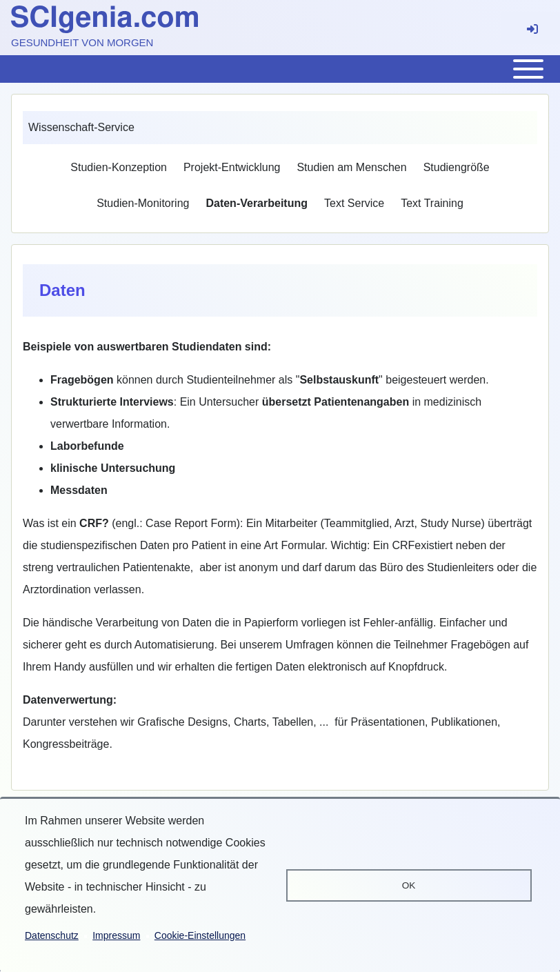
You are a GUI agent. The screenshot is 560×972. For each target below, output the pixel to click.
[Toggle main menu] (280, 69)
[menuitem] (119, 168)
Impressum (116, 935)
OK (409, 885)
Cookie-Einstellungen (200, 935)
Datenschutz (52, 935)
